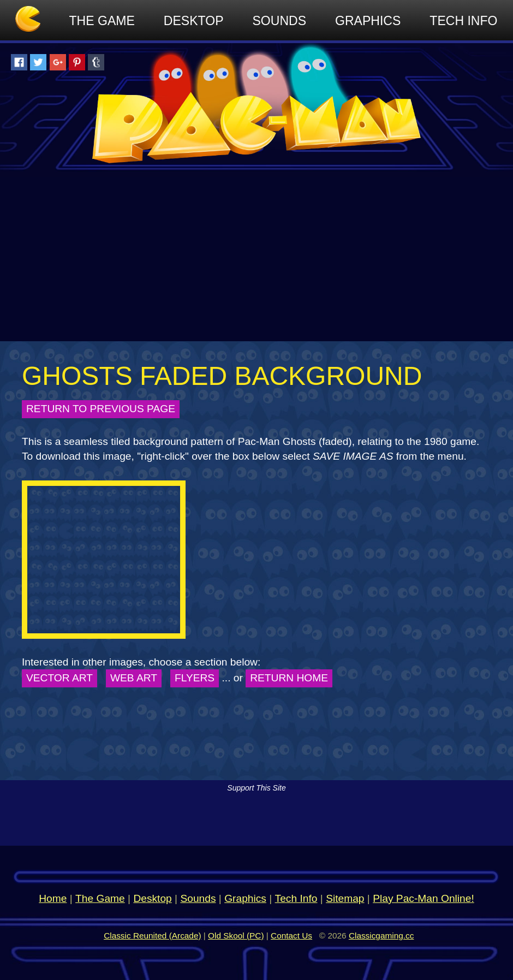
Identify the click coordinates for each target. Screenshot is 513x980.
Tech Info (463, 21)
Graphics (368, 21)
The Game (102, 21)
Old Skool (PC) (236, 936)
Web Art (134, 678)
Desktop (194, 21)
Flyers (195, 678)
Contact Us (291, 936)
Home (53, 898)
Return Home (289, 678)
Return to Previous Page (101, 409)
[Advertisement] (256, 259)
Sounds (280, 21)
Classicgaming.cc (381, 936)
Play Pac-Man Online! (423, 898)
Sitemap (345, 898)
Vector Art (59, 678)
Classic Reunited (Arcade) (152, 936)
